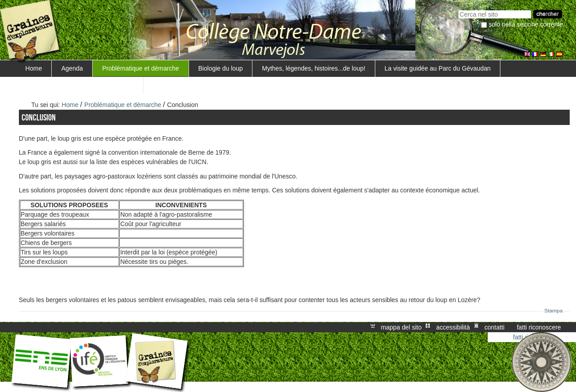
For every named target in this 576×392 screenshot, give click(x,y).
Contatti (494, 327)
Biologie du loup (221, 68)
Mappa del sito (401, 327)
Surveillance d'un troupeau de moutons (79, 85)
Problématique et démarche (141, 68)
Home (34, 68)
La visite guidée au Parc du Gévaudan (438, 68)
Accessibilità (453, 327)
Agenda (72, 68)
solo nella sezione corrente (526, 24)
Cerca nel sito (458, 9)
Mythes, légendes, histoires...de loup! (314, 68)
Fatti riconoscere (539, 327)
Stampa (554, 311)
